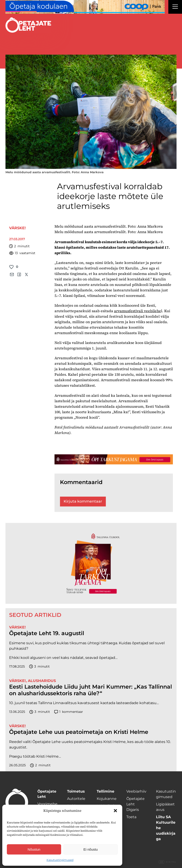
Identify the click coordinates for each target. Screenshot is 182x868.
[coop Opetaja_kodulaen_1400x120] (85, 7)
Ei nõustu (91, 849)
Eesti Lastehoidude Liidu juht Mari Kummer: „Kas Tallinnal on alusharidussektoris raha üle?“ (91, 690)
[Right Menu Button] (175, 7)
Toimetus (76, 791)
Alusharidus (42, 681)
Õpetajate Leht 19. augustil (47, 633)
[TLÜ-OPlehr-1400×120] (114, 459)
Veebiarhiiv (136, 791)
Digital (168, 862)
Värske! (17, 228)
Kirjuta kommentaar (83, 501)
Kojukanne (107, 799)
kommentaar (69, 712)
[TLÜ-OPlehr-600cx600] (91, 563)
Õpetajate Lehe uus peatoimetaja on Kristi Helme (79, 732)
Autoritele (76, 799)
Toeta (131, 817)
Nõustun (34, 849)
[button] (115, 811)
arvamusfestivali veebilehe (138, 311)
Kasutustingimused (60, 860)
